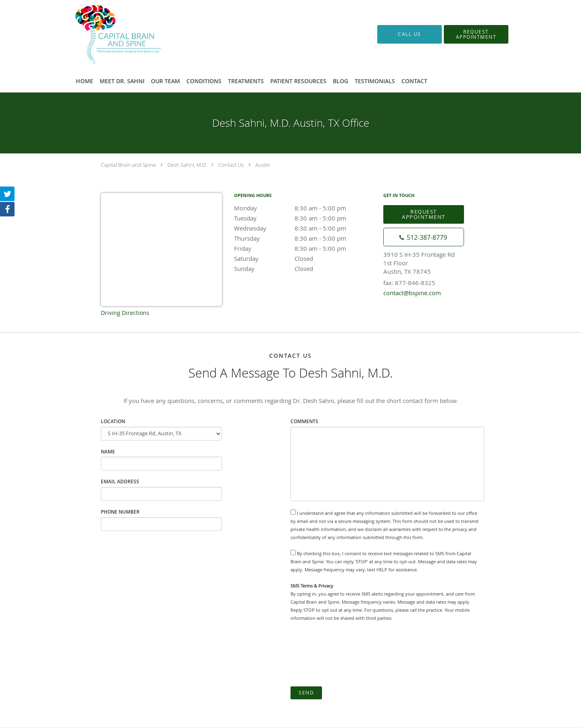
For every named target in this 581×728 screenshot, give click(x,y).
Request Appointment (424, 214)
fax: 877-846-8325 (409, 283)
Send (306, 693)
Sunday (305, 269)
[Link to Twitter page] (7, 194)
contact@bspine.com (412, 293)
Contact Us (231, 165)
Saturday (305, 258)
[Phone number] (424, 237)
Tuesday (305, 218)
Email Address (120, 481)
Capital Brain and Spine (128, 165)
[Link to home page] (106, 34)
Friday (305, 248)
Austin (263, 165)
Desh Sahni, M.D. (187, 165)
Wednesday (305, 228)
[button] (476, 34)
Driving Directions (125, 313)
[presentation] (352, 654)
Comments (304, 421)
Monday (305, 208)
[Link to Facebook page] (7, 209)
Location (113, 421)
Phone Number (120, 512)
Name (108, 452)
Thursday (305, 238)
